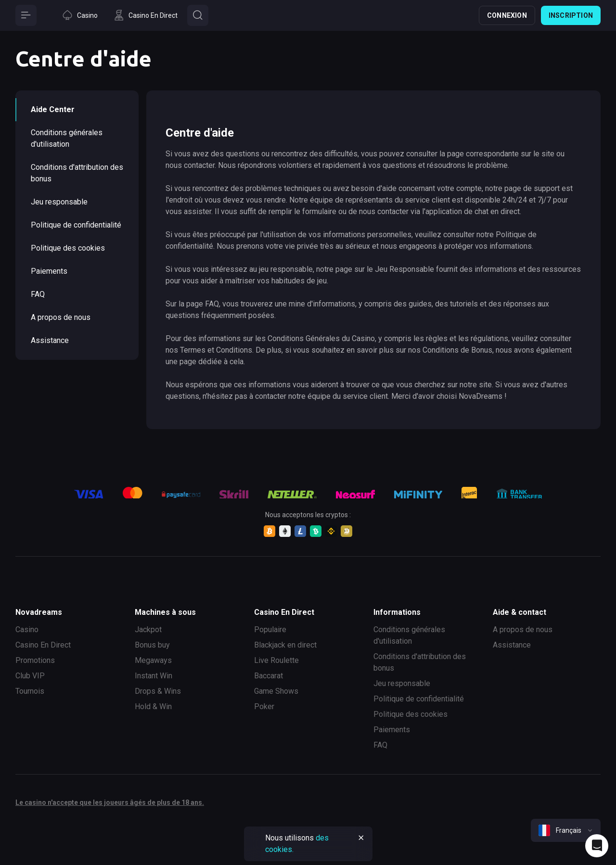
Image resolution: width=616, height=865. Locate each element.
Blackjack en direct (285, 645)
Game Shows (276, 691)
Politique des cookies (68, 248)
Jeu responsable (59, 202)
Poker (264, 706)
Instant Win (154, 676)
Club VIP (30, 676)
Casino (27, 630)
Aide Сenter (53, 109)
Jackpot (148, 630)
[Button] (26, 15)
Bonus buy (152, 645)
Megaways (153, 660)
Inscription (571, 15)
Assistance (50, 340)
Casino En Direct (43, 645)
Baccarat (269, 676)
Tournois (30, 691)
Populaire (270, 630)
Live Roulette (276, 660)
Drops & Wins (158, 691)
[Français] (566, 830)
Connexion (507, 15)
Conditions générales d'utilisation (67, 138)
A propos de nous (61, 317)
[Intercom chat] (597, 846)
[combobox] (566, 830)
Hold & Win (153, 706)
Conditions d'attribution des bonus (77, 173)
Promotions (35, 660)
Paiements (49, 271)
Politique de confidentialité (76, 225)
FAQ (38, 294)
